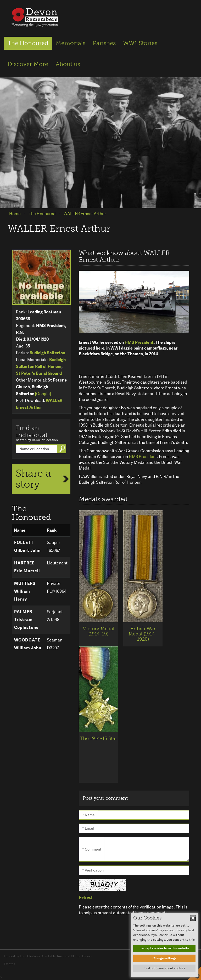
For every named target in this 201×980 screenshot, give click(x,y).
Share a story (33, 479)
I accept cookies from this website (164, 948)
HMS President (139, 342)
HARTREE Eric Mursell (27, 567)
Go (63, 449)
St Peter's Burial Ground (39, 373)
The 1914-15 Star (98, 738)
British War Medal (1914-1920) (143, 634)
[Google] (43, 394)
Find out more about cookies (164, 968)
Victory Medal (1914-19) (99, 631)
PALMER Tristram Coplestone (26, 620)
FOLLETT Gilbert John (27, 546)
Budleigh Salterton (47, 353)
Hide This (193, 918)
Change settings (164, 958)
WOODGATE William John (28, 644)
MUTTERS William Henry (25, 591)
